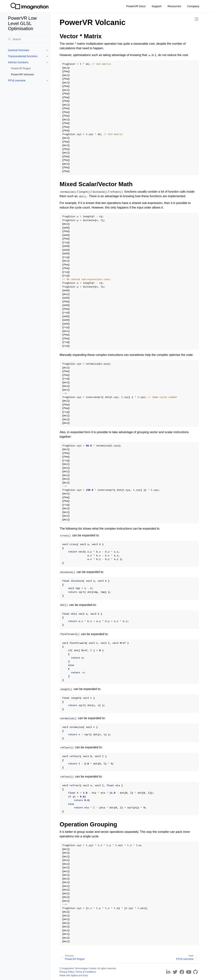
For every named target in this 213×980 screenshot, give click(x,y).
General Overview (19, 50)
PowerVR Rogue (21, 68)
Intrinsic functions (18, 62)
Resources (174, 6)
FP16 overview (17, 80)
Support (157, 6)
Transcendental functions (23, 56)
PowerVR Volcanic (23, 74)
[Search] (28, 39)
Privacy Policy (67, 972)
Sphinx (74, 975)
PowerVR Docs (136, 6)
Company (193, 6)
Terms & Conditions (86, 972)
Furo (85, 975)
